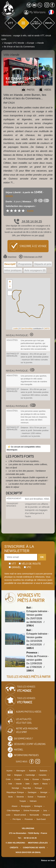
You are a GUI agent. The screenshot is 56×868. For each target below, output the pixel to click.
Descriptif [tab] (10, 264)
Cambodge (30, 775)
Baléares (44, 771)
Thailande (41, 797)
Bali (9, 775)
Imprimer (10, 257)
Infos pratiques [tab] (13, 270)
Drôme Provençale (32, 810)
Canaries (42, 775)
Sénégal (44, 792)
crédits (14, 848)
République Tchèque (15, 792)
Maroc (45, 784)
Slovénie (20, 797)
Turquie (23, 801)
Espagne (46, 779)
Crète (8, 779)
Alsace (14, 806)
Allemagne (21, 771)
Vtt (12, 564)
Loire (8, 815)
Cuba (27, 779)
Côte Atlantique (13, 810)
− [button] (10, 287)
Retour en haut (48, 860)
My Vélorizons (35, 12)
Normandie (34, 815)
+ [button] (10, 282)
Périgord (46, 815)
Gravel (15, 567)
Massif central (20, 815)
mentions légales (38, 843)
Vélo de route (30, 564)
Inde (10, 784)
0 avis (30, 211)
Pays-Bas (27, 788)
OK (42, 557)
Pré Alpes (17, 819)
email (41, 235)
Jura (45, 810)
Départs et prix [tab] (43, 264)
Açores (9, 771)
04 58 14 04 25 (28, 221)
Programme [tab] (25, 264)
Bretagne (38, 806)
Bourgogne (26, 806)
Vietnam (33, 801)
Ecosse (36, 779)
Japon (36, 784)
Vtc (28, 567)
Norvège (15, 788)
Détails (9, 196)
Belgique (18, 775)
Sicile (11, 797)
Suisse (30, 797)
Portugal (38, 788)
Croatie (17, 779)
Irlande (19, 784)
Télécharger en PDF (31, 257)
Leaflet (16, 329)
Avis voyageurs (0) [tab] (35, 270)
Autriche (32, 771)
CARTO (47, 329)
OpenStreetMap (27, 329)
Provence (29, 819)
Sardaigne (32, 792)
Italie (28, 784)
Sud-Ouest (41, 819)
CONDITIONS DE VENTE (34, 848)
